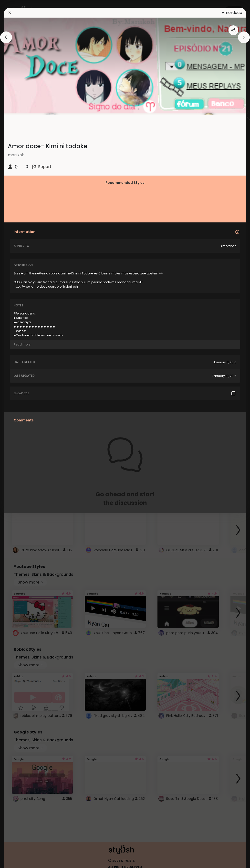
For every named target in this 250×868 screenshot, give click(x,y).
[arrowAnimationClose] (6, 37)
